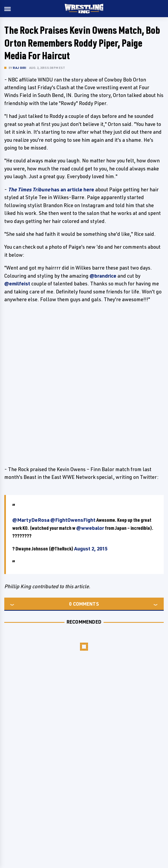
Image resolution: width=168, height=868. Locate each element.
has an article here (51, 189)
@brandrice (103, 276)
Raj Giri (20, 68)
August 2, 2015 (91, 549)
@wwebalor (90, 528)
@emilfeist (17, 284)
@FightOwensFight (73, 520)
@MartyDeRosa (31, 520)
